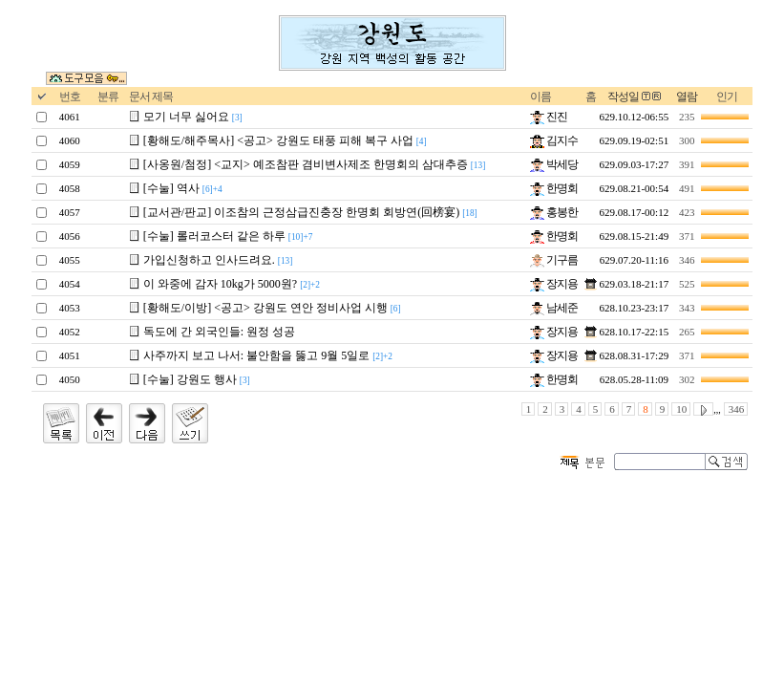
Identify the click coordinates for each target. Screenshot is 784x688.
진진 (549, 117)
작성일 (623, 97)
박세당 (554, 164)
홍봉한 (554, 212)
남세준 (554, 308)
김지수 (554, 140)
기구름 (554, 260)
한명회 (554, 188)
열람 (687, 97)
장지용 (554, 284)
